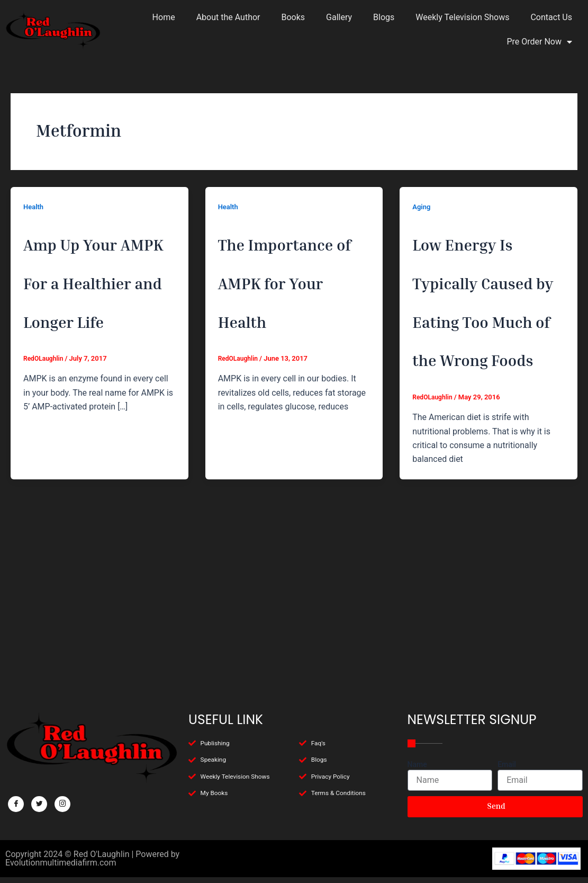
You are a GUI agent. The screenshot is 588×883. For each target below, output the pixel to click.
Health (34, 207)
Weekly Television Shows (462, 17)
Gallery (339, 17)
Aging (422, 207)
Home (164, 17)
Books (293, 17)
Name (417, 754)
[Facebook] (16, 794)
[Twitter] (39, 794)
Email (507, 754)
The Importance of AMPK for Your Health (291, 316)
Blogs (384, 17)
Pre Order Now (539, 42)
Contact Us (551, 17)
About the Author (228, 17)
